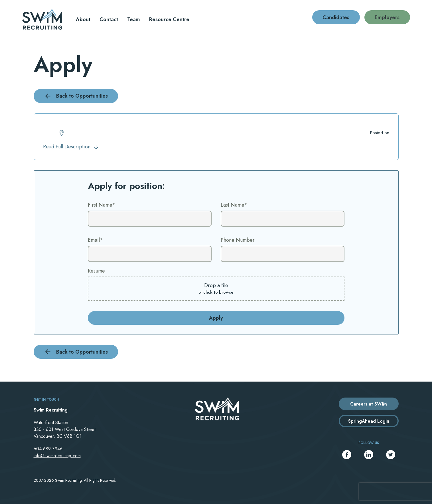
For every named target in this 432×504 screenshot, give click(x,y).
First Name (102, 205)
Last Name (234, 205)
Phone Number (238, 240)
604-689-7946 (48, 449)
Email (95, 240)
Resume (96, 271)
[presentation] (396, 491)
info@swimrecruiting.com (57, 456)
